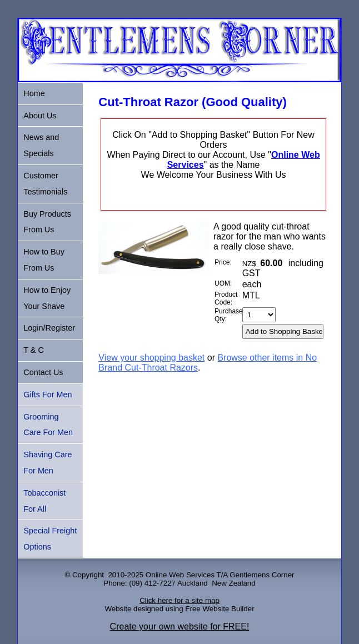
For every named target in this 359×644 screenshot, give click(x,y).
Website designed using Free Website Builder (179, 609)
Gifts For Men (48, 395)
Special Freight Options (50, 539)
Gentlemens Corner (262, 575)
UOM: (223, 283)
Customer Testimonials (45, 184)
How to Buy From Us (44, 260)
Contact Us (43, 372)
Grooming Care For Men (48, 425)
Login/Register (49, 328)
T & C (34, 350)
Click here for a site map (179, 600)
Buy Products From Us (47, 222)
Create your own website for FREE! (180, 626)
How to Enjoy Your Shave (47, 298)
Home (34, 93)
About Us (40, 116)
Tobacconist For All (44, 501)
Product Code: (226, 298)
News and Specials (41, 145)
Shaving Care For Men (48, 463)
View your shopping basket (151, 358)
